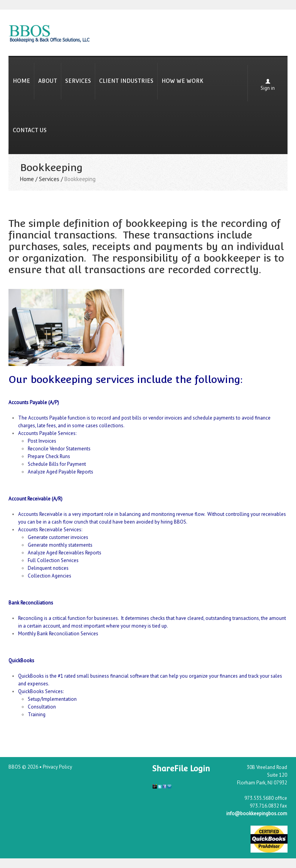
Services (78, 81)
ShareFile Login (181, 769)
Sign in (268, 88)
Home (21, 81)
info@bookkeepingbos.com (257, 813)
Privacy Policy (57, 767)
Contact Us (30, 130)
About (48, 81)
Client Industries (126, 81)
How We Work (182, 81)
